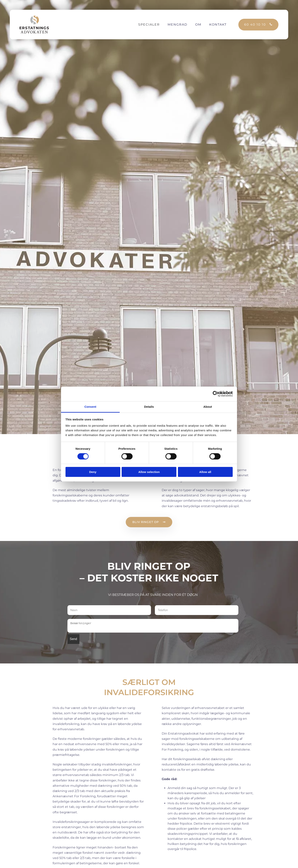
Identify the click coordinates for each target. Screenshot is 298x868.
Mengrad (177, 25)
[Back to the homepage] (34, 25)
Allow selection (149, 472)
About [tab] (208, 406)
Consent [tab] (90, 406)
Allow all (205, 472)
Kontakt (218, 25)
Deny (93, 472)
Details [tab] (149, 406)
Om (198, 25)
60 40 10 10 (255, 25)
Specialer (149, 25)
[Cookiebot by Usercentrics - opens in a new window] (216, 394)
